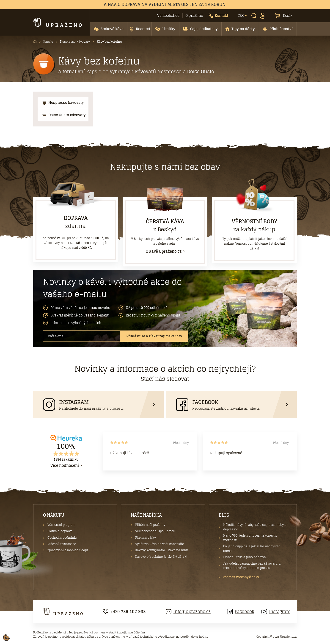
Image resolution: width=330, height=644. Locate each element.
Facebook (241, 612)
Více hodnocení (65, 465)
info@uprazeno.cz (188, 612)
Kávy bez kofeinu (109, 42)
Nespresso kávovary (75, 42)
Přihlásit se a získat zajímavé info (154, 336)
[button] (109, 29)
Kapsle (48, 42)
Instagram (276, 612)
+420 (124, 612)
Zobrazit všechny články (241, 577)
